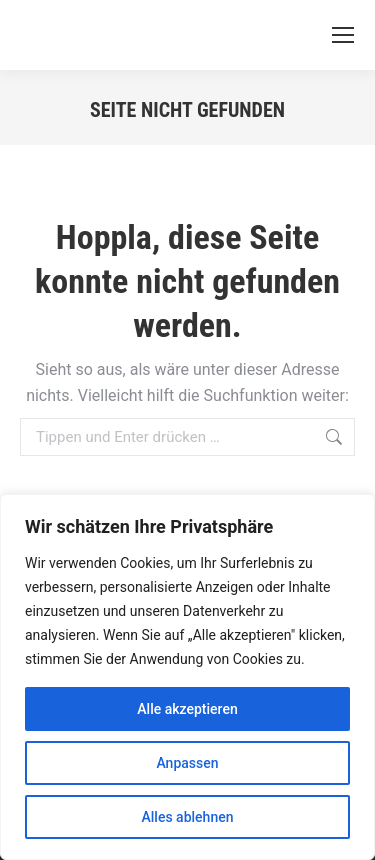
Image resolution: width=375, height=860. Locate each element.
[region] (187, 677)
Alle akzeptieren (187, 709)
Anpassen (187, 763)
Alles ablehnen (188, 817)
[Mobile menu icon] (343, 35)
